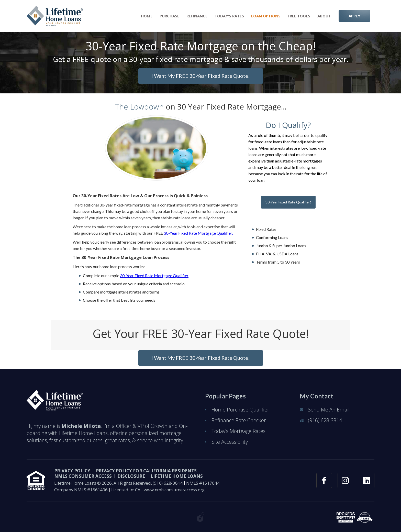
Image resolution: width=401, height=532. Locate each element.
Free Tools (299, 16)
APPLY (354, 16)
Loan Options (266, 16)
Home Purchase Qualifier (240, 410)
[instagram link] (345, 480)
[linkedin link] (367, 480)
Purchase (169, 16)
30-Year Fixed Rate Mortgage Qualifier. (198, 233)
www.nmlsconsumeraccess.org (174, 490)
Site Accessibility (230, 442)
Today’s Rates (229, 16)
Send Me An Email (329, 410)
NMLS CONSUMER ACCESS (83, 476)
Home (147, 16)
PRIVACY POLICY (72, 471)
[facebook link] (324, 480)
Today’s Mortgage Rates (238, 431)
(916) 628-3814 (325, 420)
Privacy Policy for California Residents (146, 471)
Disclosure (131, 476)
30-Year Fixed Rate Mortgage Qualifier (154, 275)
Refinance (197, 16)
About (324, 16)
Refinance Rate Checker (239, 420)
